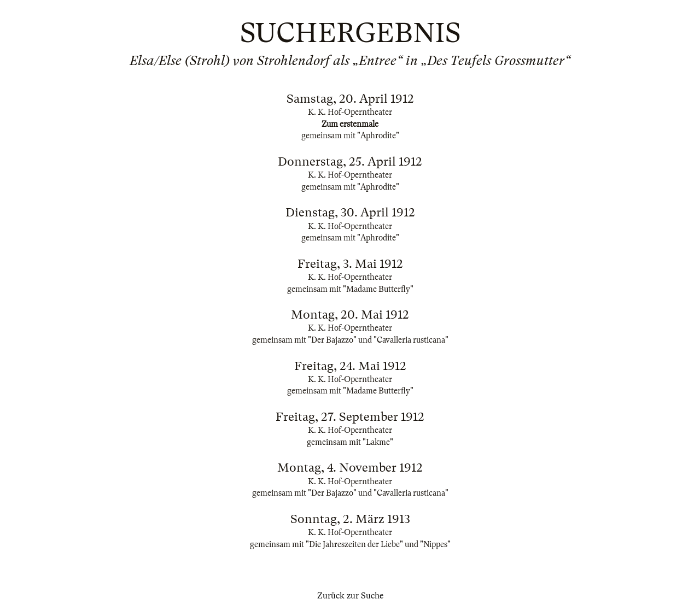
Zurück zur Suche (350, 596)
